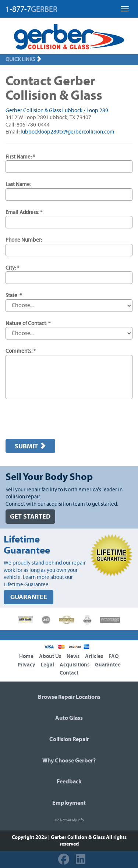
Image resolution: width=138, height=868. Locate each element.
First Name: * (20, 157)
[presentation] (61, 419)
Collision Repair (69, 739)
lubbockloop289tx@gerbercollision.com (68, 132)
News (73, 656)
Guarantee (108, 665)
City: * (12, 268)
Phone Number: (24, 240)
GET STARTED (30, 517)
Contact (69, 673)
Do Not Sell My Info (69, 820)
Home (26, 656)
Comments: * (21, 351)
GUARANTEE (29, 597)
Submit (30, 446)
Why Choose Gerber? (69, 761)
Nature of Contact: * (28, 323)
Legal (47, 665)
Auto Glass (69, 718)
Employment (69, 803)
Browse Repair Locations (69, 697)
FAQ (114, 656)
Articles (94, 656)
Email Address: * (24, 212)
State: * (14, 296)
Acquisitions (75, 665)
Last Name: (18, 184)
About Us (50, 656)
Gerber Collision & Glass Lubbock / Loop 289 (57, 111)
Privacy (26, 665)
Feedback (69, 782)
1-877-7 (31, 9)
